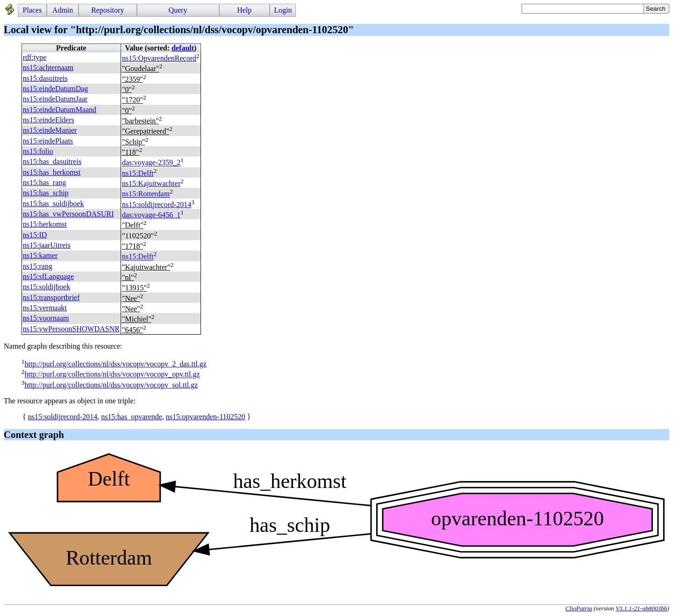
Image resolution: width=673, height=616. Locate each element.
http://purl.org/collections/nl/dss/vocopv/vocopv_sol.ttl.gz (111, 385)
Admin (63, 10)
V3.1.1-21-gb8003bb (641, 608)
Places (32, 10)
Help (244, 10)
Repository (107, 10)
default (183, 48)
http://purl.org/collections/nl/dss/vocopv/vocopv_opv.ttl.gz (112, 375)
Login (283, 10)
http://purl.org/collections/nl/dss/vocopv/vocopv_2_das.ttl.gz (115, 364)
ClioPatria (579, 608)
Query (178, 10)
